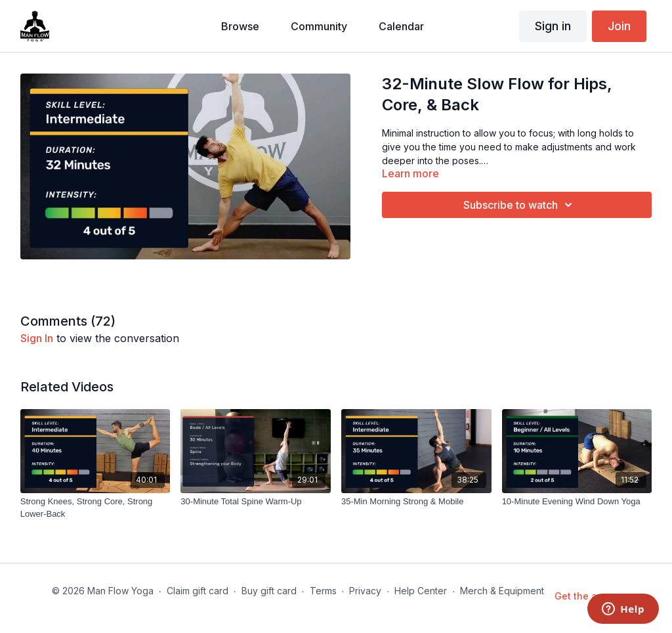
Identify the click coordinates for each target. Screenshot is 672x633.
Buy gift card (269, 591)
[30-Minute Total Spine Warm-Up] (256, 502)
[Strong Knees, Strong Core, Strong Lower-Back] (95, 508)
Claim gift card (198, 591)
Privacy (365, 591)
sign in (37, 338)
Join (619, 26)
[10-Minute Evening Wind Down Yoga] (577, 502)
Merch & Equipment (502, 591)
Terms (323, 591)
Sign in (553, 26)
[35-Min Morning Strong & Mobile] (416, 502)
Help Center (421, 591)
